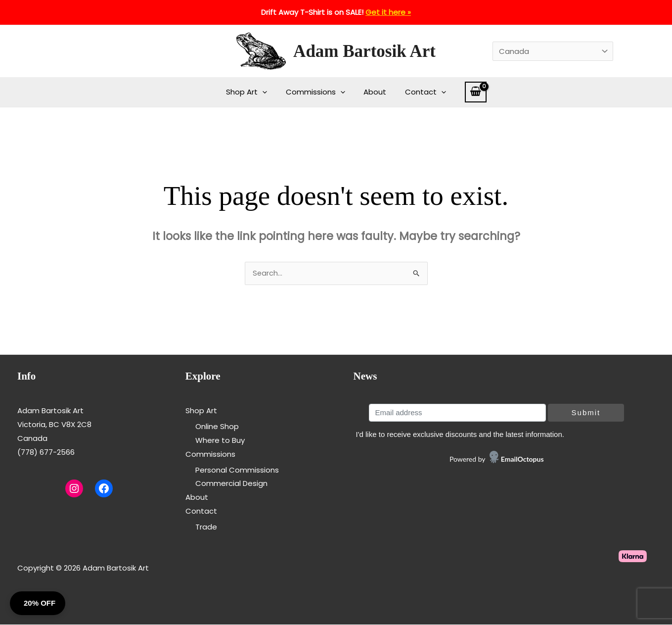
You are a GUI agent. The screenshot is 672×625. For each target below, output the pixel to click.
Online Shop (217, 427)
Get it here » (388, 12)
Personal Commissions (237, 470)
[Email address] (457, 414)
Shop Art (252, 92)
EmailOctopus (522, 460)
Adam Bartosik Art (364, 51)
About (373, 92)
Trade (206, 527)
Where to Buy (220, 441)
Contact (420, 92)
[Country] (553, 51)
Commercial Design (231, 484)
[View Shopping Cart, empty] (469, 92)
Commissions (317, 92)
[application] (268, 92)
